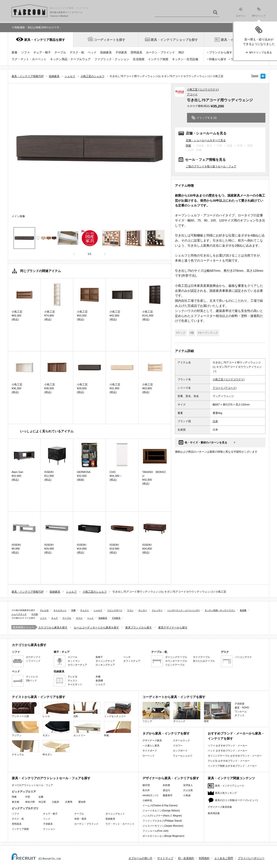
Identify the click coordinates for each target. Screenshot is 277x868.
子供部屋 (240, 704)
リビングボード (115, 610)
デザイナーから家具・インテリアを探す (171, 778)
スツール (73, 657)
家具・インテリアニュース (230, 786)
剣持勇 (166, 785)
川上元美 (188, 790)
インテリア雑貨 (158, 59)
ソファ (25, 52)
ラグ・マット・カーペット (29, 59)
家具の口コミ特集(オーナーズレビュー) (236, 800)
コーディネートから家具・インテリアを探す (174, 697)
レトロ (56, 710)
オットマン (74, 661)
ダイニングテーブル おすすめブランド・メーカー (235, 756)
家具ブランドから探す (139, 627)
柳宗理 (146, 785)
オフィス (240, 715)
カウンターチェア (77, 665)
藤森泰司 (168, 795)
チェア (55, 618)
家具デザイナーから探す (173, 627)
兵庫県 (69, 802)
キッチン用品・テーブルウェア (70, 59)
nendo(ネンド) (150, 795)
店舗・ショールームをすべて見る (206, 140)
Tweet (255, 76)
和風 (118, 729)
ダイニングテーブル (176, 657)
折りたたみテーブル (204, 661)
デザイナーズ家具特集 (220, 807)
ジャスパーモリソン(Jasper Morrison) (163, 826)
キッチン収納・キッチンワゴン (220, 610)
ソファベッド (33, 661)
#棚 (192, 333)
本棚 (73, 610)
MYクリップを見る (261, 52)
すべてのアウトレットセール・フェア (32, 785)
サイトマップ (165, 858)
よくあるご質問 (224, 858)
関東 (188, 146)
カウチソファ (33, 657)
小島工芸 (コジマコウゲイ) (203, 89)
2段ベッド (31, 680)
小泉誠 (187, 795)
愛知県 (82, 802)
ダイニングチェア (105, 661)
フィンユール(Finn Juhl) (155, 831)
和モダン (56, 748)
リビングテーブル (175, 665)
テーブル (60, 52)
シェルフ (98, 610)
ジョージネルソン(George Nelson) (161, 811)
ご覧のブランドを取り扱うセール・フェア (211, 166)
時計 (181, 52)
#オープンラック (208, 333)
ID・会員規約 (186, 858)
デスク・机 (77, 52)
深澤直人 (188, 785)
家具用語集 (214, 813)
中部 (28, 797)
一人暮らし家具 (151, 746)
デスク (79, 618)
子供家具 (121, 52)
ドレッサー (157, 610)
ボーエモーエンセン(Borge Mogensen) (163, 836)
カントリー (87, 729)
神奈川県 (30, 802)
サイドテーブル (202, 657)
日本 (215, 421)
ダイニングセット (115, 814)
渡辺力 (166, 790)
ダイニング (187, 712)
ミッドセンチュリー (118, 710)
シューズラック (19, 614)
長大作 (146, 790)
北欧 (87, 710)
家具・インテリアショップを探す (174, 40)
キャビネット (60, 610)
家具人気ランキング (226, 793)
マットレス (32, 677)
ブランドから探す (221, 52)
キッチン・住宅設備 (185, 59)
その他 (34, 614)
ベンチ (127, 657)
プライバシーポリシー (251, 858)
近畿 (41, 797)
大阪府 (55, 802)
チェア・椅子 (42, 52)
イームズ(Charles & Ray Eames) (160, 805)
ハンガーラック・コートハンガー (184, 610)
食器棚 (243, 610)
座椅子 (99, 657)
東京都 (15, 802)
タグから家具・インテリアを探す (166, 733)
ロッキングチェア (105, 665)
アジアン (25, 729)
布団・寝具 (80, 819)
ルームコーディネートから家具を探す (96, 627)
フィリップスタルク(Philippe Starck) (162, 821)
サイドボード (150, 751)
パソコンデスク (243, 657)
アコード (192, 94)
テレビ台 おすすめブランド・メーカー (229, 761)
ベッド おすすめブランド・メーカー (228, 751)
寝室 (217, 712)
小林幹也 (147, 800)
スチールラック (181, 740)
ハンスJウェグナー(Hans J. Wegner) (162, 816)
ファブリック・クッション (112, 59)
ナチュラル (25, 748)
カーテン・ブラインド (160, 52)
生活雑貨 (139, 59)
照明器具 (136, 52)
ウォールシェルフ (183, 756)
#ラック (181, 333)
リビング (156, 712)
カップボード (180, 751)
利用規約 (204, 858)
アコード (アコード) (225, 388)
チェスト (85, 610)
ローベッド (149, 756)
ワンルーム (241, 711)
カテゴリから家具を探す (53, 627)
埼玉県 (42, 802)
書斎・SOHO (242, 708)
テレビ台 (44, 610)
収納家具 (106, 52)
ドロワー (178, 746)
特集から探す (218, 59)
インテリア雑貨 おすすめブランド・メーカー (232, 766)
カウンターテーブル (176, 661)
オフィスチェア (132, 661)
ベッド (92, 52)
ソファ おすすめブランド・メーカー (228, 746)
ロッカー (143, 610)
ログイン (241, 12)
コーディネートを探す (110, 40)
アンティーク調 (25, 710)
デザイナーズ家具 (152, 740)
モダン (56, 729)
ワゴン (130, 610)
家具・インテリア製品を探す (45, 40)
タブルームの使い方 (140, 858)
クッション (49, 829)
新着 (15, 52)
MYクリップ (259, 12)
